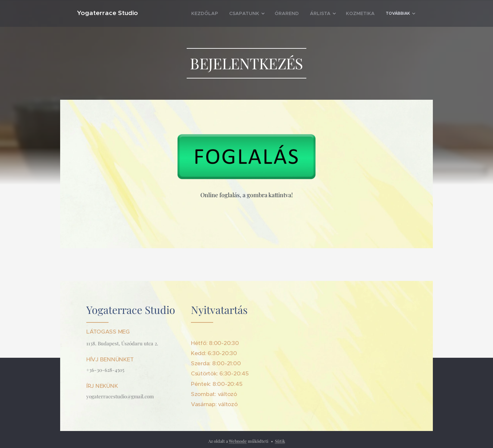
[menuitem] (178, 13)
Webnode (238, 441)
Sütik (280, 441)
